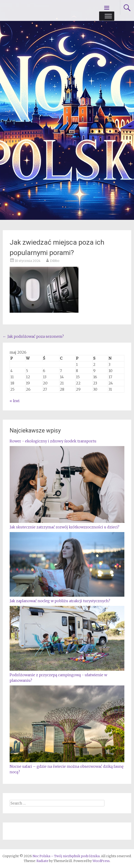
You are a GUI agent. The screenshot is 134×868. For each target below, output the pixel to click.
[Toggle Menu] (108, 16)
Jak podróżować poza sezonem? (33, 336)
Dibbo (55, 261)
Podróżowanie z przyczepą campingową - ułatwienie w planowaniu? (67, 675)
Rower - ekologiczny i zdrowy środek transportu (53, 441)
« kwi (15, 401)
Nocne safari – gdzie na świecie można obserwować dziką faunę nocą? (67, 766)
